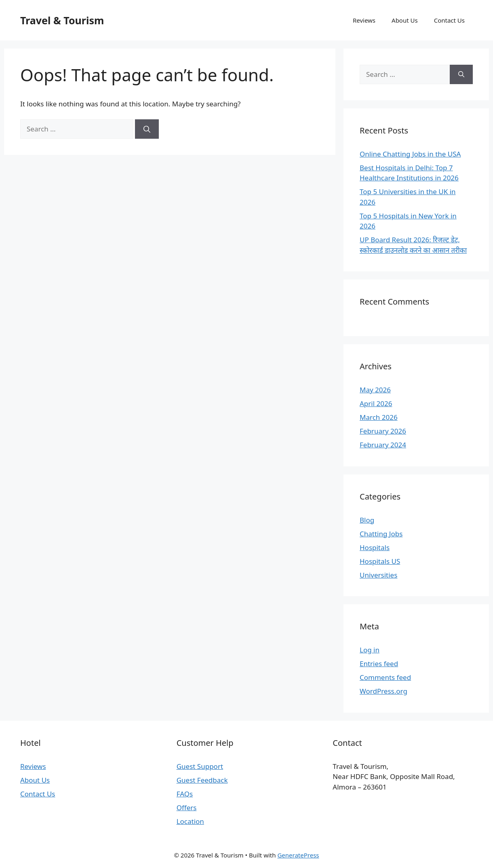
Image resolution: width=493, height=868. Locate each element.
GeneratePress (298, 855)
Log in (370, 650)
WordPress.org (383, 691)
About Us (405, 20)
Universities (378, 575)
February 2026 (383, 431)
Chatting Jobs (381, 534)
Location (190, 821)
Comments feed (385, 677)
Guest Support (200, 766)
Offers (187, 808)
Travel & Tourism (62, 20)
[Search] (147, 129)
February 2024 (383, 445)
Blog (367, 520)
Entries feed (379, 664)
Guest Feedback (202, 780)
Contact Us (449, 20)
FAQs (185, 794)
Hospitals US (380, 561)
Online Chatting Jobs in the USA (410, 154)
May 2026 (375, 390)
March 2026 (379, 417)
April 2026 (376, 403)
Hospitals (375, 547)
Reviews (364, 20)
